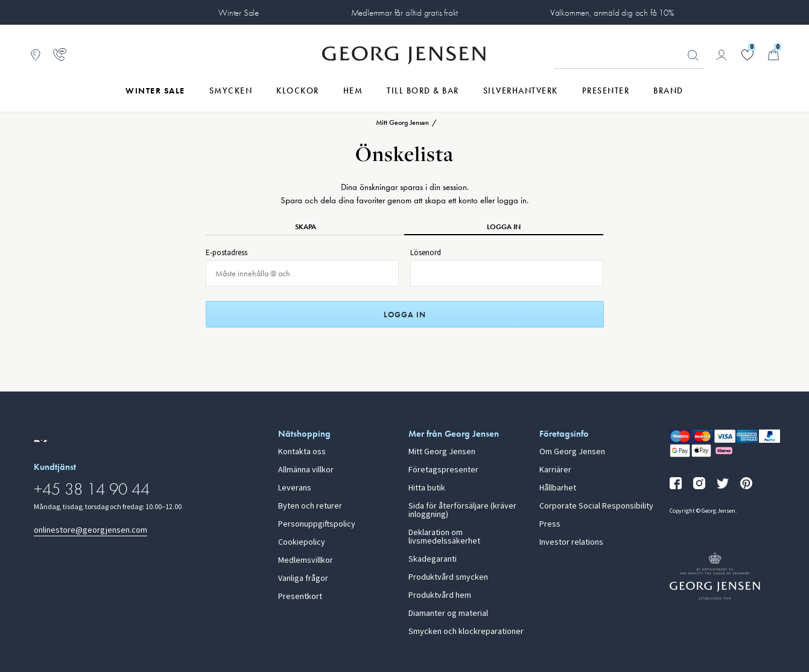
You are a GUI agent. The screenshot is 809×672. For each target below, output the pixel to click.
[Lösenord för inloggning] (507, 273)
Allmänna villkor (306, 470)
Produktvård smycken (448, 577)
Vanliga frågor (303, 578)
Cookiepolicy (302, 542)
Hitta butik (427, 488)
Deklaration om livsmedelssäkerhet (444, 537)
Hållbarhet (558, 488)
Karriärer (555, 470)
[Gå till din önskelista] (747, 55)
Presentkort (300, 597)
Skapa (306, 227)
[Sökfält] (629, 55)
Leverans (295, 488)
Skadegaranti (433, 559)
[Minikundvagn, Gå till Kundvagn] (773, 55)
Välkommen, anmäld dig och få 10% (612, 13)
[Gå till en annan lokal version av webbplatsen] (40, 441)
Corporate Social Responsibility (596, 506)
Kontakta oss (302, 452)
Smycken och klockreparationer (466, 632)
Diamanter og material (448, 613)
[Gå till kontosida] (722, 55)
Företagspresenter (443, 470)
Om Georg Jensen (572, 452)
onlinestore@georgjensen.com (90, 530)
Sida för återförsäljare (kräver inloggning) (462, 510)
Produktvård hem (440, 595)
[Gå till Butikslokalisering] (36, 55)
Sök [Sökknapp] (693, 55)
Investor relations (571, 542)
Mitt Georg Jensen (442, 452)
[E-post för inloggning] (302, 273)
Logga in (504, 227)
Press (550, 524)
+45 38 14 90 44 (92, 489)
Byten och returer (310, 506)
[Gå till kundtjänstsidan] (60, 55)
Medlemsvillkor (306, 560)
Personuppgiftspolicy (317, 524)
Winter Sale (239, 13)
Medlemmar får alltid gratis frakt (405, 13)
